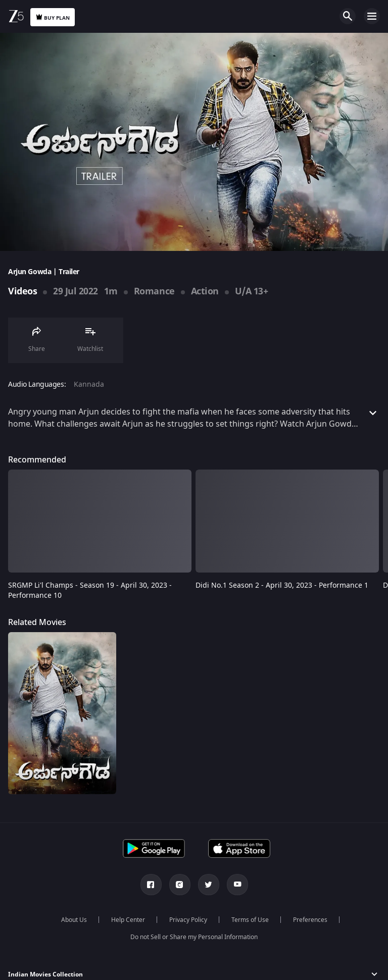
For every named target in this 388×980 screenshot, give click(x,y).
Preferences (310, 920)
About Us (74, 920)
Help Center (128, 920)
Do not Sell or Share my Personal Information (194, 937)
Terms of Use (250, 920)
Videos (22, 291)
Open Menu (372, 16)
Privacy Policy (188, 920)
